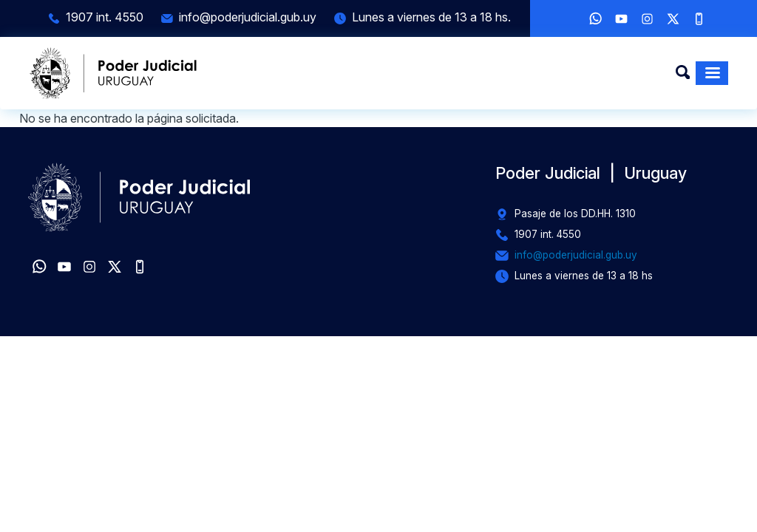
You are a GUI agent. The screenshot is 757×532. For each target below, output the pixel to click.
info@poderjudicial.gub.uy (248, 17)
